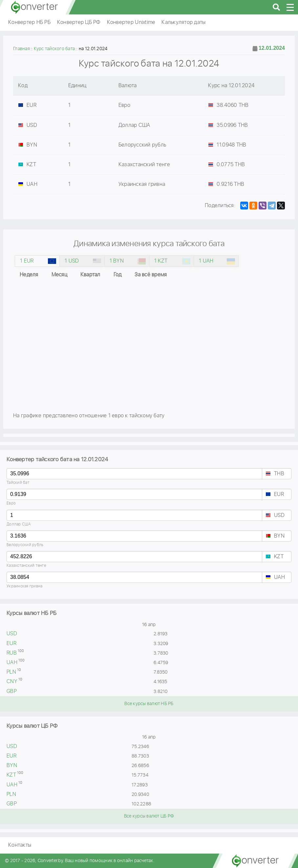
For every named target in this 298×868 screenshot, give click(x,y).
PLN (11, 672)
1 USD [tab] (72, 261)
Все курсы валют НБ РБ (149, 704)
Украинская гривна (24, 586)
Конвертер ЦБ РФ (79, 22)
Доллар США (19, 524)
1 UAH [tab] (206, 261)
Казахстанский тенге (26, 566)
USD (279, 515)
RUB (12, 653)
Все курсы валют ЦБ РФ (149, 816)
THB (279, 474)
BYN (279, 536)
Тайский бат (18, 483)
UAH (279, 577)
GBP (12, 691)
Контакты (20, 845)
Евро (11, 503)
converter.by (34, 7)
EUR (279, 494)
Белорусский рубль (25, 545)
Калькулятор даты (183, 22)
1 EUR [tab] (27, 261)
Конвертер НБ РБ (29, 22)
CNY (12, 682)
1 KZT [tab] (161, 261)
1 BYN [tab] (117, 261)
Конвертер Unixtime (131, 22)
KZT (279, 557)
